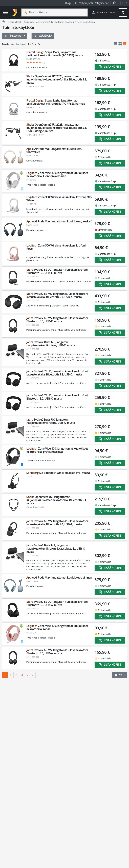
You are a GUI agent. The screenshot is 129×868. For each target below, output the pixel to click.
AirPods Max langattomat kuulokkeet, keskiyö (59, 221)
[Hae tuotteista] (58, 12)
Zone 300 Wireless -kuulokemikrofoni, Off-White (59, 199)
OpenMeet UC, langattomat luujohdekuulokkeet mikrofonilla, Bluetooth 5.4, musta (57, 500)
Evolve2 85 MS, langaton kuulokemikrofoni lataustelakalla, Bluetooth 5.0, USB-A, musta (57, 295)
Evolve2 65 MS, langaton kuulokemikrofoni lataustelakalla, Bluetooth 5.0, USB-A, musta (57, 523)
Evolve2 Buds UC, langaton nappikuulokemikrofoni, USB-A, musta (51, 421)
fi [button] (124, 3)
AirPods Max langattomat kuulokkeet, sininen (59, 578)
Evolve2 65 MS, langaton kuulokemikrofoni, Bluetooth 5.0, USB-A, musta (57, 652)
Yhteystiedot (102, 3)
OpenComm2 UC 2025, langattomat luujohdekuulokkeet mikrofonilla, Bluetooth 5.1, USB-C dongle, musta (57, 128)
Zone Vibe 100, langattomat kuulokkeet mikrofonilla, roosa (57, 627)
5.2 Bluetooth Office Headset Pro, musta (58, 473)
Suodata (43, 36)
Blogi (68, 3)
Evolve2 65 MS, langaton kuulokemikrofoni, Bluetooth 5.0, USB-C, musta (57, 320)
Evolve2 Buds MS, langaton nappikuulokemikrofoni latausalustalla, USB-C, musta (56, 549)
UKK (75, 3)
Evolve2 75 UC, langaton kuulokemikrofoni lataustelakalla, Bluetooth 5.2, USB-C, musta (57, 373)
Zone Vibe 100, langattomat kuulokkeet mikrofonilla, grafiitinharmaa (57, 450)
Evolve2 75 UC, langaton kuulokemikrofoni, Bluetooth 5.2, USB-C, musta (57, 397)
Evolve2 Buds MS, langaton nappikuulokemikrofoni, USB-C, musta (51, 344)
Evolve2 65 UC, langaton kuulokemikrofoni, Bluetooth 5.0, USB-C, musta (57, 271)
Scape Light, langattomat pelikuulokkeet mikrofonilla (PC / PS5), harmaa (56, 102)
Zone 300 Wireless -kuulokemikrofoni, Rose (56, 247)
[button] (116, 3)
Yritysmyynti (86, 3)
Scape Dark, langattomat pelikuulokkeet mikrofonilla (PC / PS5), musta (55, 54)
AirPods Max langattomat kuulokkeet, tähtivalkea (54, 150)
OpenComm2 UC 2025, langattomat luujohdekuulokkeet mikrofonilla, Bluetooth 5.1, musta (57, 79)
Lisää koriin (110, 67)
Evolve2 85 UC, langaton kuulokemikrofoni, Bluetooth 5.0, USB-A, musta (57, 603)
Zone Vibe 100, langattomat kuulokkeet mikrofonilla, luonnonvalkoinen (57, 175)
